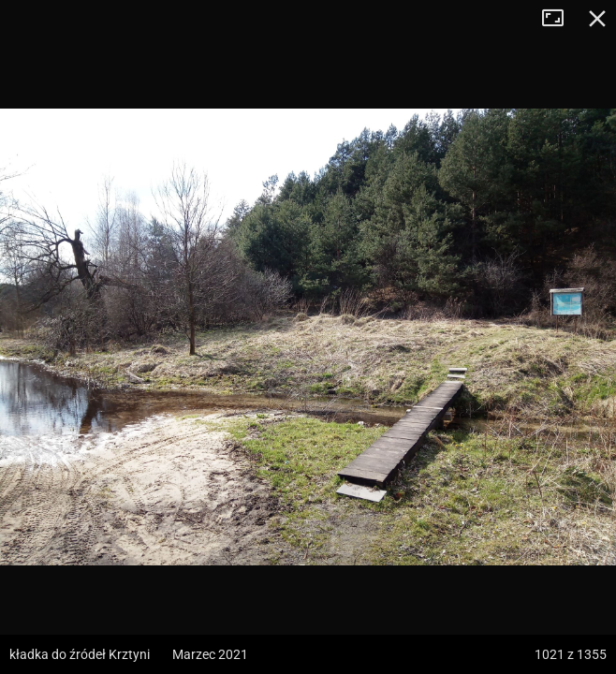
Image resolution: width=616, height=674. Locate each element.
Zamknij (597, 19)
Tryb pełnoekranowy (560, 19)
